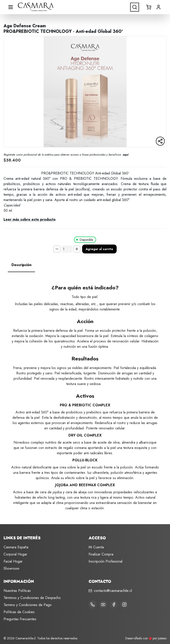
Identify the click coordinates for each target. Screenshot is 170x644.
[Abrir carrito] (149, 7)
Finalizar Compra (101, 554)
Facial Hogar (13, 561)
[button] (158, 7)
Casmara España (16, 547)
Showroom (11, 568)
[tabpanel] (85, 394)
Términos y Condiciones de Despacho (32, 598)
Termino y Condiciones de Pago (28, 605)
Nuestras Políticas (17, 591)
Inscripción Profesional (105, 561)
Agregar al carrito (99, 249)
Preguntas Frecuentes (20, 619)
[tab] (21, 265)
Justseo (162, 638)
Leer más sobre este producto (30, 219)
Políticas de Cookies (19, 612)
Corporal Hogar (15, 554)
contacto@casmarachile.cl (113, 591)
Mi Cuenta (96, 547)
